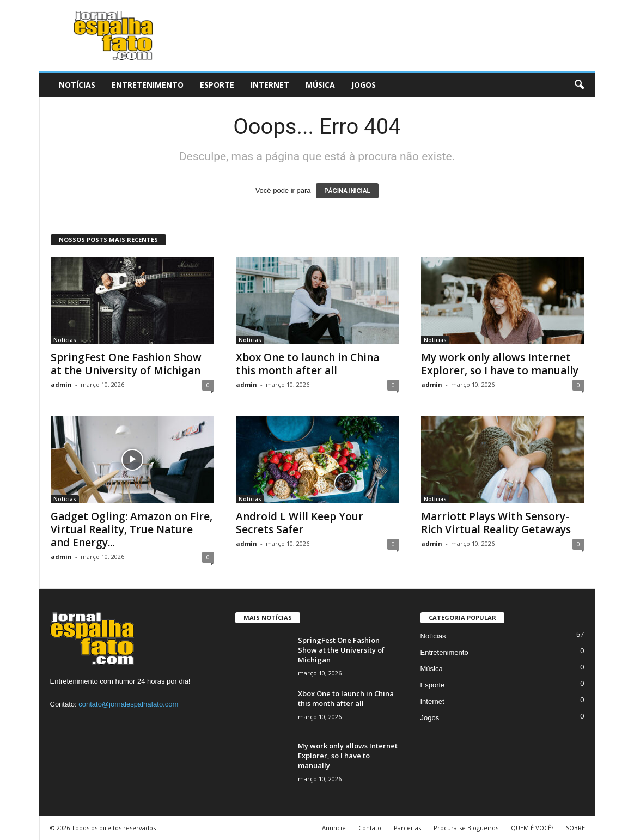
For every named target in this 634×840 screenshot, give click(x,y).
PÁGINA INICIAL (347, 191)
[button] (579, 85)
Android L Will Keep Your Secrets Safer (300, 523)
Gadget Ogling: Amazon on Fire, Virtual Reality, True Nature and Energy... (132, 529)
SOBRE (575, 828)
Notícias (77, 85)
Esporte (217, 85)
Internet (270, 85)
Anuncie (334, 828)
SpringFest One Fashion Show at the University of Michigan (126, 364)
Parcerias (407, 828)
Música (320, 85)
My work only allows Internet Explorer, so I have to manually (500, 364)
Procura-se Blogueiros (466, 828)
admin (61, 384)
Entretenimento (148, 85)
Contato (370, 828)
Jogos (364, 85)
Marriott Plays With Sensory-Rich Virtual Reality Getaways (496, 523)
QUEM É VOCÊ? (532, 828)
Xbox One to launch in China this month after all (307, 364)
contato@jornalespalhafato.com (128, 704)
